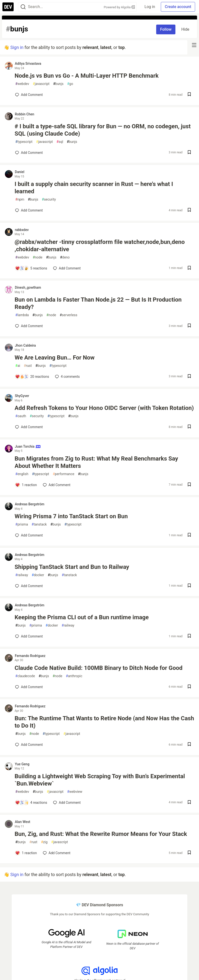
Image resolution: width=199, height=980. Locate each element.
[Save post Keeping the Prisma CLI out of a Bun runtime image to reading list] (189, 636)
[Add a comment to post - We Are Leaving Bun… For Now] (32, 377)
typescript (24, 142)
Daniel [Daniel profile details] (20, 172)
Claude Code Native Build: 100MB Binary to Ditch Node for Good (99, 668)
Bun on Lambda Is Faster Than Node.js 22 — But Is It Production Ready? (98, 303)
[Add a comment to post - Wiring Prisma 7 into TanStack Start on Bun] (29, 535)
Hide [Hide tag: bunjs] (185, 29)
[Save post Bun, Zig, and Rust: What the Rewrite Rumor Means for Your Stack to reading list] (189, 853)
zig (44, 842)
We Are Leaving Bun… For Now (55, 358)
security (49, 199)
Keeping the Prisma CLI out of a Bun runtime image (82, 617)
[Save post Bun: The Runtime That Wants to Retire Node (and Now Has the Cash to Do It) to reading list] (189, 745)
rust (28, 366)
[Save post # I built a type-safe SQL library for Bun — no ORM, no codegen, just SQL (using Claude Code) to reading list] (189, 153)
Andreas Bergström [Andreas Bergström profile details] (30, 504)
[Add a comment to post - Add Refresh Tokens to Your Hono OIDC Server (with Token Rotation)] (29, 427)
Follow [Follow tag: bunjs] (166, 29)
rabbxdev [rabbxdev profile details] (22, 230)
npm (20, 199)
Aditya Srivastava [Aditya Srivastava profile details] (28, 64)
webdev (22, 84)
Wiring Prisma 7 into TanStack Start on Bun (71, 516)
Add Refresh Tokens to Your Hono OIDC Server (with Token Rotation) (104, 408)
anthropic (74, 676)
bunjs (58, 84)
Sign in (17, 47)
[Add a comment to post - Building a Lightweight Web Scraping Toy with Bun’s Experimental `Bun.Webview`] (31, 803)
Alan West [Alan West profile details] (23, 822)
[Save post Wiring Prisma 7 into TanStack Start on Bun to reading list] (189, 535)
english (22, 474)
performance (64, 474)
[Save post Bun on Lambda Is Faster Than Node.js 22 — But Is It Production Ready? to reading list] (189, 326)
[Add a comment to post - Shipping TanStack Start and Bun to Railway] (29, 586)
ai (18, 366)
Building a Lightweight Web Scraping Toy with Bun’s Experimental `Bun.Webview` (100, 780)
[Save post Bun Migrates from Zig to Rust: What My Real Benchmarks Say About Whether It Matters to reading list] (189, 485)
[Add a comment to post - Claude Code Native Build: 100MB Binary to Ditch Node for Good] (29, 687)
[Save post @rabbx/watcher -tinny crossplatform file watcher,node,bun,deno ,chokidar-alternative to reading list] (189, 268)
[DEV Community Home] (8, 7)
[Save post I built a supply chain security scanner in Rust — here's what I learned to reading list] (189, 210)
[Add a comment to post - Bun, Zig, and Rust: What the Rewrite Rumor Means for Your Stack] (26, 853)
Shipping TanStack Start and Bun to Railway (72, 567)
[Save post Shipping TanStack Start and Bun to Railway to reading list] (189, 586)
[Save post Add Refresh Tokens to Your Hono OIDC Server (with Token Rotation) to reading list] (189, 427)
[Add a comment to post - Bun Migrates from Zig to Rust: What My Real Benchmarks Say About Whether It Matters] (26, 485)
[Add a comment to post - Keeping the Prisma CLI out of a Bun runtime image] (29, 636)
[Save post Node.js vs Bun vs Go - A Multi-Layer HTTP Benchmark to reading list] (189, 95)
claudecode (25, 676)
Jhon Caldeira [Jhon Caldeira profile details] (25, 345)
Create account (178, 7)
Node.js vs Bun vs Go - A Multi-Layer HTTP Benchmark (87, 76)
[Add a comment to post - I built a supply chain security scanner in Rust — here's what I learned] (29, 210)
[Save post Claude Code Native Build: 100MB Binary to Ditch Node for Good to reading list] (189, 687)
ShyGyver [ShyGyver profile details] (22, 396)
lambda (22, 315)
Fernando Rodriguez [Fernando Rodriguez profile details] (30, 656)
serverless (68, 315)
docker (38, 575)
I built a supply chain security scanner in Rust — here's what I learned (94, 188)
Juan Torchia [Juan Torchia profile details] (28, 446)
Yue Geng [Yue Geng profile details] (22, 764)
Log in (150, 7)
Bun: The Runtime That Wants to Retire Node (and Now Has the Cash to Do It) (104, 722)
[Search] (23, 7)
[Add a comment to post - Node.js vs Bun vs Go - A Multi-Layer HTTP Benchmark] (29, 95)
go (70, 84)
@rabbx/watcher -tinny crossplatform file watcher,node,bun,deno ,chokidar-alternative (100, 246)
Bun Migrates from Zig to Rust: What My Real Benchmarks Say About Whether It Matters (96, 462)
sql (60, 142)
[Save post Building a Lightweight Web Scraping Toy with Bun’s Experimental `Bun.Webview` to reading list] (189, 803)
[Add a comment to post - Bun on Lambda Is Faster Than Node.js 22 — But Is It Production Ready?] (29, 326)
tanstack (39, 524)
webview (75, 792)
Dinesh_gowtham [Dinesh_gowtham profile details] (28, 287)
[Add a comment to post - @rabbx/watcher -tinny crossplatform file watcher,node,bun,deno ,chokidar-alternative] (31, 268)
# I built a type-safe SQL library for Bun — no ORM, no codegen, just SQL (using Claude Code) (103, 130)
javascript (41, 84)
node (37, 257)
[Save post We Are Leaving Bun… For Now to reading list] (189, 377)
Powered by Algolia (119, 7)
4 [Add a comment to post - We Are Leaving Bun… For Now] (67, 377)
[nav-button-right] (194, 45)
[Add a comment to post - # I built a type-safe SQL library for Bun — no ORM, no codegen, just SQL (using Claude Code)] (29, 153)
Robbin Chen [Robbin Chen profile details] (25, 114)
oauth (21, 416)
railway (22, 575)
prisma (22, 524)
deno (65, 257)
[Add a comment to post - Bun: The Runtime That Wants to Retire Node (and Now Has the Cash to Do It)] (29, 745)
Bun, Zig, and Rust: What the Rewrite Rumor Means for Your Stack (101, 834)
